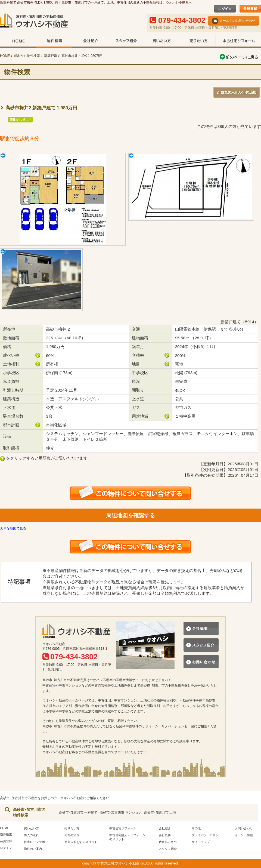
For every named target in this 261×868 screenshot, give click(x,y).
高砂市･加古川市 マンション (121, 812)
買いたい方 (162, 41)
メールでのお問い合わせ (234, 21)
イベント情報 (244, 835)
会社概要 (165, 835)
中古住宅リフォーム (238, 41)
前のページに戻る (239, 57)
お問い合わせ (244, 828)
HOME (18, 41)
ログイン (6, 848)
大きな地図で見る (13, 528)
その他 (196, 828)
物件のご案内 (33, 849)
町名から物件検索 (27, 56)
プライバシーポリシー (207, 835)
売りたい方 (198, 41)
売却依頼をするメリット (81, 842)
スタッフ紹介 (126, 41)
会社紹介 (90, 41)
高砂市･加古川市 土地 (160, 812)
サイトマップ (201, 842)
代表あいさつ (168, 842)
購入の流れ (31, 835)
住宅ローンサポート (37, 842)
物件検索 (54, 41)
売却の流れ (72, 835)
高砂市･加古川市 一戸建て (78, 812)
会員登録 (6, 841)
